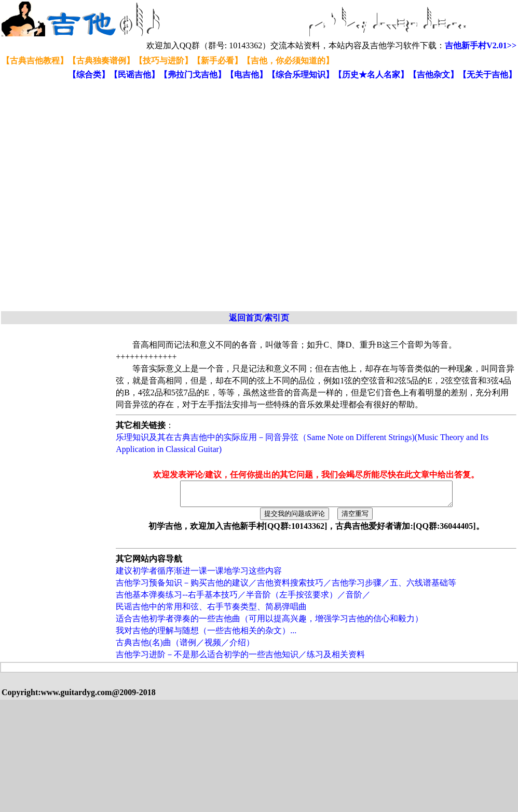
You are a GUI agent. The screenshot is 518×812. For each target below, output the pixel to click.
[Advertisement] (112, 196)
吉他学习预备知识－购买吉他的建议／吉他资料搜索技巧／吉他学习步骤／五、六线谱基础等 (286, 587)
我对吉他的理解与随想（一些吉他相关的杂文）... (206, 635)
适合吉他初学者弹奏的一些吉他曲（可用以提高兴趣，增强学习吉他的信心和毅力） (269, 623)
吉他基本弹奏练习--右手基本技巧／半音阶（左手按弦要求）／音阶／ (243, 599)
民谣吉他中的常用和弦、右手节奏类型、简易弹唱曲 (211, 611)
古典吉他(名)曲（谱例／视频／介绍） (185, 647)
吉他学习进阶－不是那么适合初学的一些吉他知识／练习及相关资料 (240, 659)
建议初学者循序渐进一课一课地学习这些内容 (199, 575)
